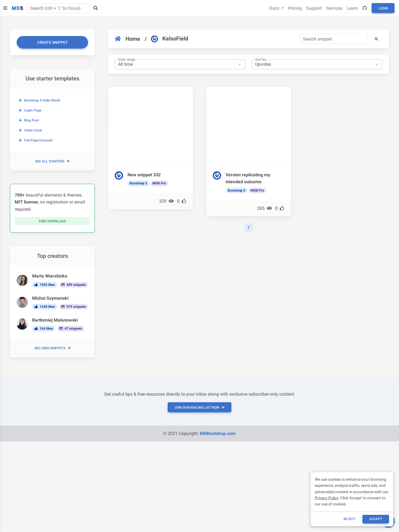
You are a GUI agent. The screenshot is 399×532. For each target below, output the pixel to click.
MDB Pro (159, 183)
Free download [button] (52, 221)
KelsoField (170, 39)
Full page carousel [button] (36, 140)
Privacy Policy (327, 498)
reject (350, 519)
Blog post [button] (29, 120)
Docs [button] (275, 8)
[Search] (334, 39)
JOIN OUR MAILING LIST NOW (199, 408)
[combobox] (180, 64)
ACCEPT (376, 519)
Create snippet (53, 42)
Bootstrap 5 (138, 183)
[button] (376, 39)
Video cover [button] (30, 130)
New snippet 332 (144, 175)
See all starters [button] (52, 161)
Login (383, 8)
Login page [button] (30, 110)
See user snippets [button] (53, 348)
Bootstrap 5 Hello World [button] (39, 100)
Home (127, 39)
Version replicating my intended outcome (248, 178)
